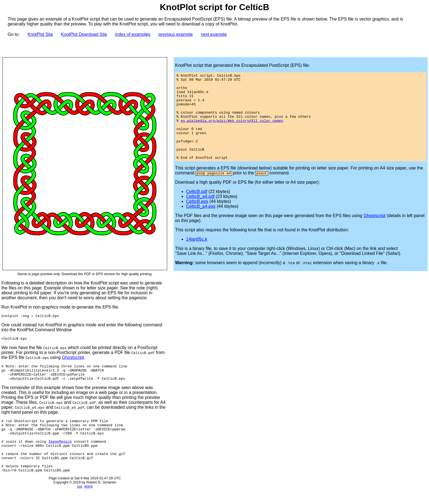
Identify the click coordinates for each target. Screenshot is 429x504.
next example (214, 34)
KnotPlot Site (40, 34)
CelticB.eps (197, 219)
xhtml (89, 502)
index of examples (133, 34)
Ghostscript (73, 359)
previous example (176, 34)
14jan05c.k (197, 256)
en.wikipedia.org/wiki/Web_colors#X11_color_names (232, 130)
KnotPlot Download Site (84, 34)
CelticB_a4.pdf (200, 214)
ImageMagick (60, 451)
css (80, 502)
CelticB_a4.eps (201, 224)
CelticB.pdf (197, 209)
